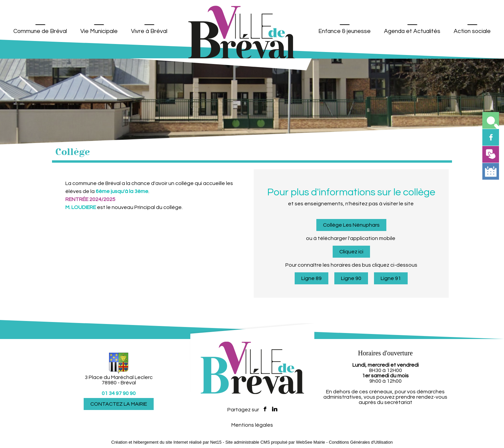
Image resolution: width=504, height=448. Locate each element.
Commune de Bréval (40, 31)
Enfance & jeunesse (344, 31)
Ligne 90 (351, 278)
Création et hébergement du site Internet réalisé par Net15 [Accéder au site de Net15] (166, 442)
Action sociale (472, 31)
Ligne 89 (311, 278)
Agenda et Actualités (412, 31)
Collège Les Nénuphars (351, 225)
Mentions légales (252, 425)
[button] (491, 120)
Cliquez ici (351, 252)
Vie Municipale (99, 31)
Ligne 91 (391, 278)
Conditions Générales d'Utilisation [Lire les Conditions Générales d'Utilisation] (361, 442)
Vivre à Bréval (149, 31)
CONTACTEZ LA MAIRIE (119, 404)
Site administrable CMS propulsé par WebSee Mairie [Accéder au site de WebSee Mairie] (275, 442)
